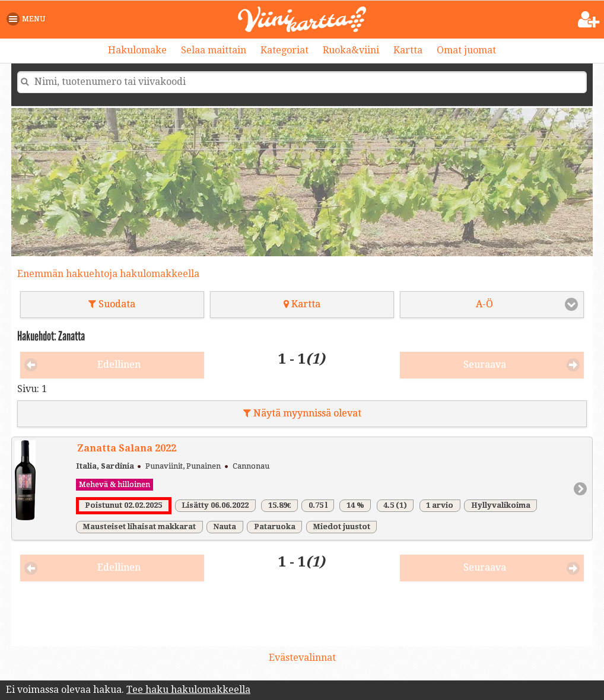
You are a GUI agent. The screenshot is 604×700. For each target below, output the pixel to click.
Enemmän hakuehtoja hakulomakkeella (108, 274)
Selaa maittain (214, 50)
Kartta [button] (302, 304)
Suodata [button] (112, 304)
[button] (28, 19)
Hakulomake (137, 50)
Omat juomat (466, 50)
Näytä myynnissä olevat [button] (302, 413)
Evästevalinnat (302, 658)
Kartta (408, 50)
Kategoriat (284, 50)
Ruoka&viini (351, 50)
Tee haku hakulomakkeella (188, 690)
